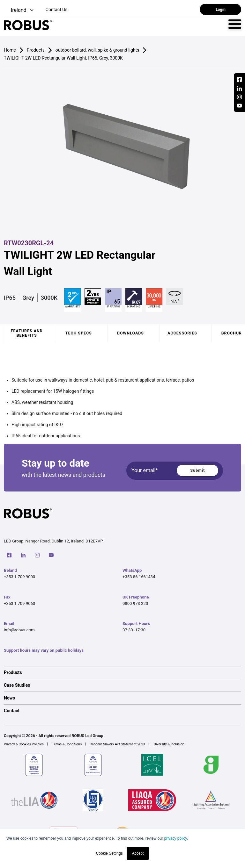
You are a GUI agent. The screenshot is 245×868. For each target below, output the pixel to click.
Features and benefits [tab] (27, 333)
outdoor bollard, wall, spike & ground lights (97, 50)
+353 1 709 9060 (19, 603)
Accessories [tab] (182, 333)
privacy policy (175, 838)
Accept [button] (138, 853)
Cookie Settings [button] (109, 853)
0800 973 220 (135, 603)
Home (10, 50)
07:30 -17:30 (134, 630)
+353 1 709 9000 (19, 577)
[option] (122, 672)
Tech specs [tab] (79, 333)
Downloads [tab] (130, 333)
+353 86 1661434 (139, 577)
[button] (19, 10)
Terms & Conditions (67, 744)
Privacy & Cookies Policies (24, 744)
